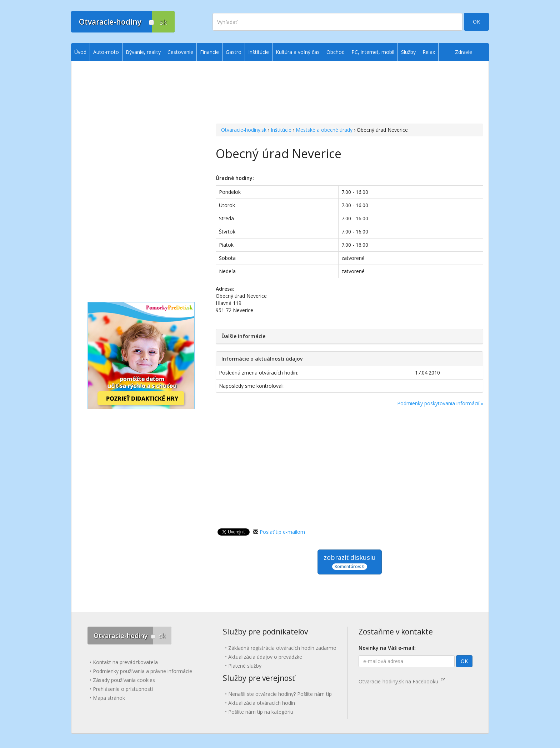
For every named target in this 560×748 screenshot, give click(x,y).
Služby (408, 52)
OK (476, 22)
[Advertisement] (349, 93)
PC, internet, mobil (373, 52)
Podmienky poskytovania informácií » (440, 403)
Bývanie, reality (143, 52)
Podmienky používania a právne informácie (142, 671)
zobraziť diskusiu (350, 561)
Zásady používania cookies (124, 680)
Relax (429, 52)
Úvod (80, 52)
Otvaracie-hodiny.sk (244, 130)
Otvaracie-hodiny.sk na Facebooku (402, 681)
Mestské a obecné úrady (324, 130)
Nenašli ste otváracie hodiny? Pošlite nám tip (280, 694)
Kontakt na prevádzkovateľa (125, 662)
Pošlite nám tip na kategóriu (261, 712)
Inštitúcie (281, 130)
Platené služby (245, 666)
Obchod (336, 52)
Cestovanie (180, 52)
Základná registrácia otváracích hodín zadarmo (282, 648)
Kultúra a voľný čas (298, 52)
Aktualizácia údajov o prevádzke (265, 657)
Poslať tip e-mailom (282, 532)
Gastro (234, 52)
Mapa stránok (109, 698)
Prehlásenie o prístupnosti (123, 689)
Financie (209, 52)
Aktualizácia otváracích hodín (262, 703)
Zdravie (464, 52)
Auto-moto (106, 52)
